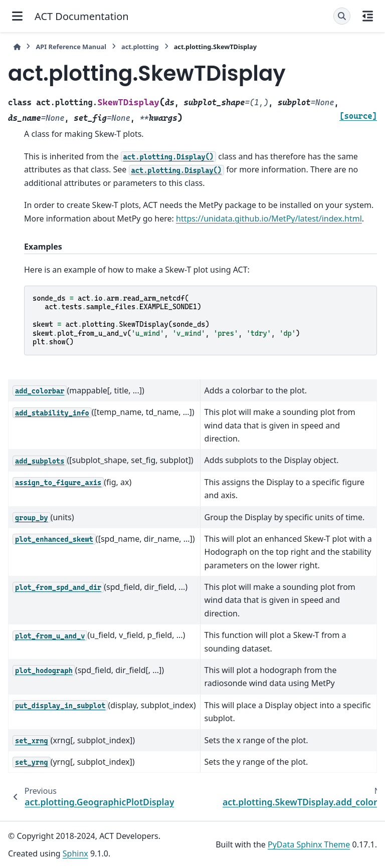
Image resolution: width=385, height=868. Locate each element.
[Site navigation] (17, 16)
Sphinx (75, 853)
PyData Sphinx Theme (309, 844)
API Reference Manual (71, 47)
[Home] (17, 47)
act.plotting (140, 47)
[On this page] (368, 16)
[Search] (342, 16)
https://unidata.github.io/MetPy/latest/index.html (269, 219)
